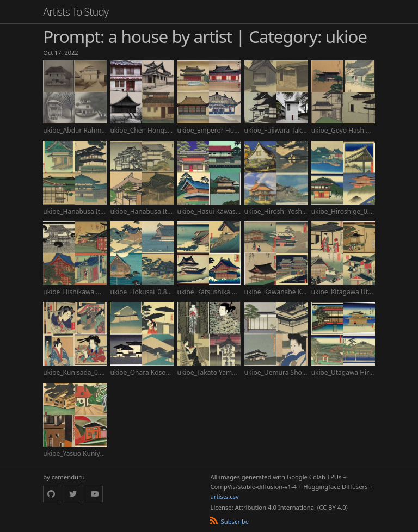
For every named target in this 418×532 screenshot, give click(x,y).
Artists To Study (76, 12)
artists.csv (224, 496)
